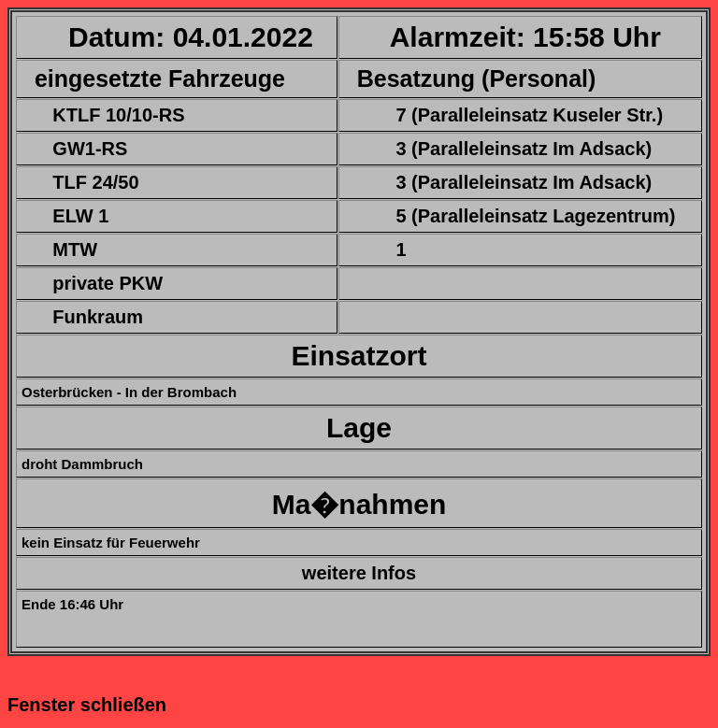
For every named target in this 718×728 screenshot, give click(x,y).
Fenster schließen (87, 705)
